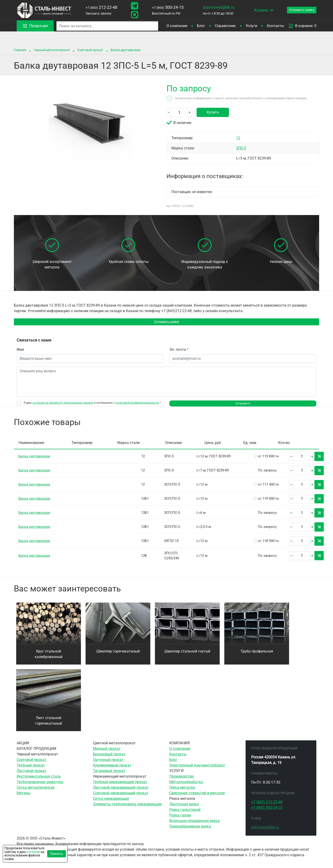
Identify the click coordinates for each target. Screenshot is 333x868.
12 (238, 138)
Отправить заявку (167, 323)
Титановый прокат (109, 775)
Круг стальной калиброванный (49, 659)
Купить (213, 112)
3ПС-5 (241, 148)
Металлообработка (186, 786)
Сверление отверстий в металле (197, 798)
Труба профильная (257, 656)
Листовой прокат (32, 775)
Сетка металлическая (36, 792)
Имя (20, 352)
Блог (201, 26)
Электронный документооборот (197, 770)
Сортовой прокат (90, 50)
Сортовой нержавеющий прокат (121, 798)
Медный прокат (107, 753)
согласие (33, 852)
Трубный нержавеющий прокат (120, 786)
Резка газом (180, 820)
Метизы (23, 798)
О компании (177, 26)
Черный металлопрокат (52, 50)
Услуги (251, 26)
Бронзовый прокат (109, 759)
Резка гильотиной (185, 814)
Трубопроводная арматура (40, 786)
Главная (20, 50)
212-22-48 (100, 7)
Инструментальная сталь (39, 781)
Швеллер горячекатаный (118, 656)
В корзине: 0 (302, 26)
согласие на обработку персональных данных (63, 405)
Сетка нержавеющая (111, 803)
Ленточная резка (184, 809)
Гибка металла (182, 792)
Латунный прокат (108, 764)
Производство (182, 781)
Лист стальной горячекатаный (49, 725)
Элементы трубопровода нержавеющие (127, 809)
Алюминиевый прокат (112, 770)
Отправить (243, 407)
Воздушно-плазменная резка (194, 825)
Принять (57, 854)
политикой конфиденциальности (137, 405)
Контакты (275, 26)
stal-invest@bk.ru (213, 7)
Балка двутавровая (126, 50)
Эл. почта (179, 352)
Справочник (225, 26)
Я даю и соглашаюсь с (92, 405)
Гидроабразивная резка (190, 831)
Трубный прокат (31, 770)
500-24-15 (163, 7)
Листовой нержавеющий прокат (121, 792)
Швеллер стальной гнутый (187, 656)
